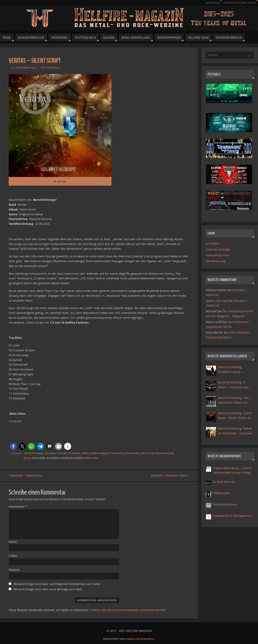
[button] (13, 446)
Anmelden (213, 244)
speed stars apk (217, 301)
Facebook (15, 421)
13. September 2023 (24, 68)
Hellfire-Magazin (100, 453)
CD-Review (74, 453)
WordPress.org (216, 261)
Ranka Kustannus (225, 504)
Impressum (213, 3)
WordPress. (148, 639)
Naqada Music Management (232, 516)
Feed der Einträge (218, 249)
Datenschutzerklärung (240, 3)
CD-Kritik (62, 453)
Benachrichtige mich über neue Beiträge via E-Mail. (48, 589)
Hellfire (85, 453)
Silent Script (147, 453)
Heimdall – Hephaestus (25, 475)
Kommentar (18, 507)
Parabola (131, 639)
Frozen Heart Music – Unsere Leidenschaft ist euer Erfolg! (233, 470)
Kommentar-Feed (218, 255)
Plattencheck (51, 68)
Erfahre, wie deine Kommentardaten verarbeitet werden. (128, 610)
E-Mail (13, 556)
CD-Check (50, 453)
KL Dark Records (224, 482)
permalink (91, 458)
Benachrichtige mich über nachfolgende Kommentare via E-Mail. (57, 584)
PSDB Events (221, 493)
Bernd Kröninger (34, 453)
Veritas (27, 458)
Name (13, 542)
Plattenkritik (133, 453)
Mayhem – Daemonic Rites (170, 475)
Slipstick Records (165, 453)
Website (14, 570)
